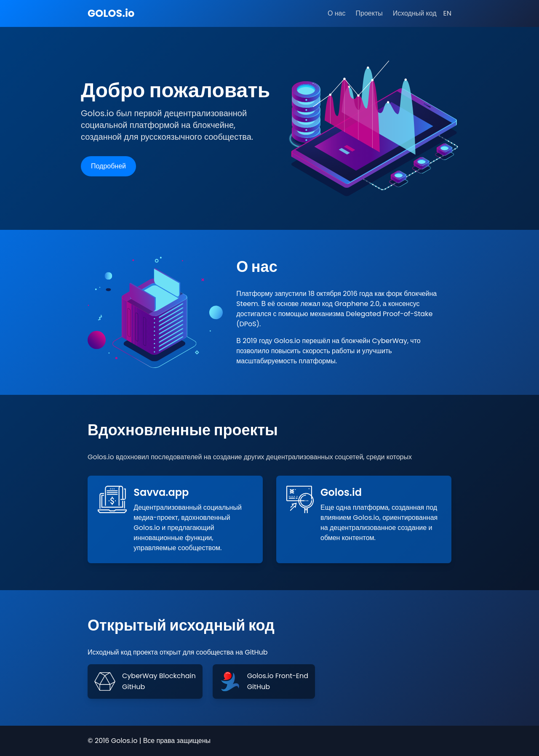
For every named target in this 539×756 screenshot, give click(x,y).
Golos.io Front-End (278, 676)
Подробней (108, 166)
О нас (336, 13)
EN (447, 13)
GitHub (133, 687)
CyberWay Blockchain (159, 676)
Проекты (369, 13)
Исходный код (415, 13)
